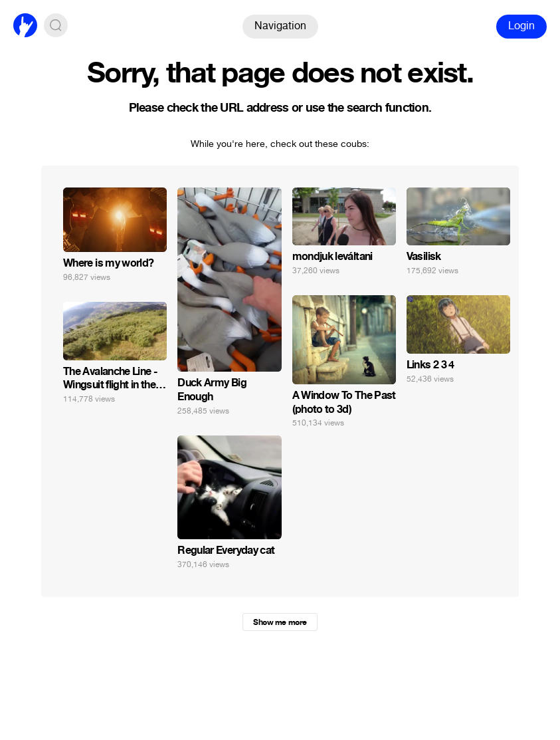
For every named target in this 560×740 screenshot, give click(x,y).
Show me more (280, 622)
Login (521, 26)
